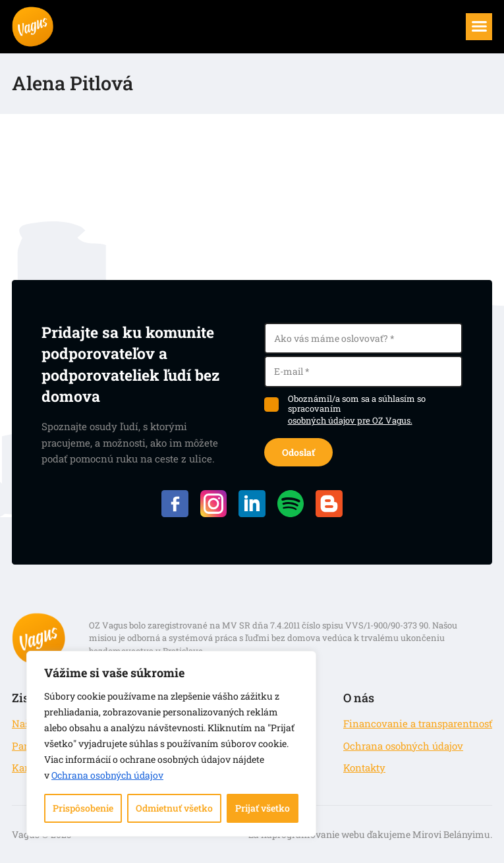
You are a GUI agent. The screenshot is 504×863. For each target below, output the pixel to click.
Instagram (214, 504)
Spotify (291, 504)
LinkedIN (252, 504)
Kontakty (364, 767)
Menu (486, 21)
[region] (171, 744)
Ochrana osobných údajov (107, 775)
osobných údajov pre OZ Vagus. (350, 420)
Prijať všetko (263, 808)
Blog (329, 504)
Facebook (175, 504)
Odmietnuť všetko (174, 808)
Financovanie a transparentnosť (418, 723)
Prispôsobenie (83, 808)
